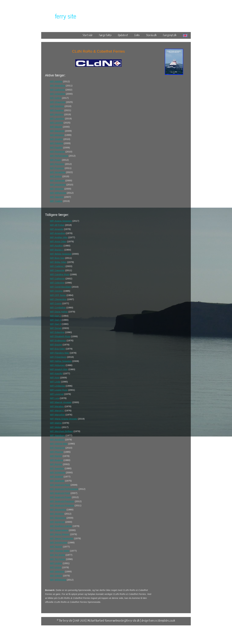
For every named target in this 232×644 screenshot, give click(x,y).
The (60, 16)
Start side (88, 35)
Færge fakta (106, 35)
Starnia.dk (151, 35)
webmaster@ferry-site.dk (126, 620)
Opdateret (123, 35)
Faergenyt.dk (170, 35)
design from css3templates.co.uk (158, 620)
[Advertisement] (174, 123)
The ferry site (66, 620)
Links (137, 35)
